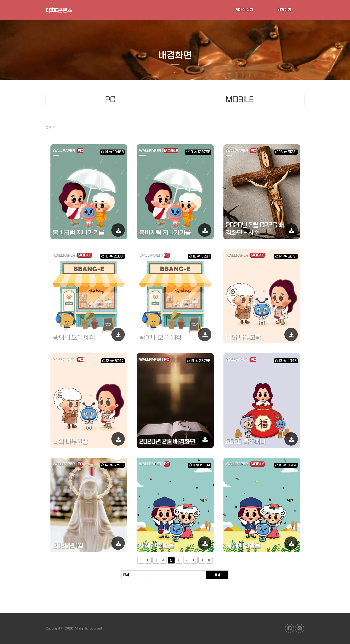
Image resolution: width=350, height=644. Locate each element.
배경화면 (284, 10)
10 (209, 560)
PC (110, 100)
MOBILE (240, 100)
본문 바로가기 (0, 0)
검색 (217, 575)
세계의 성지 (244, 10)
